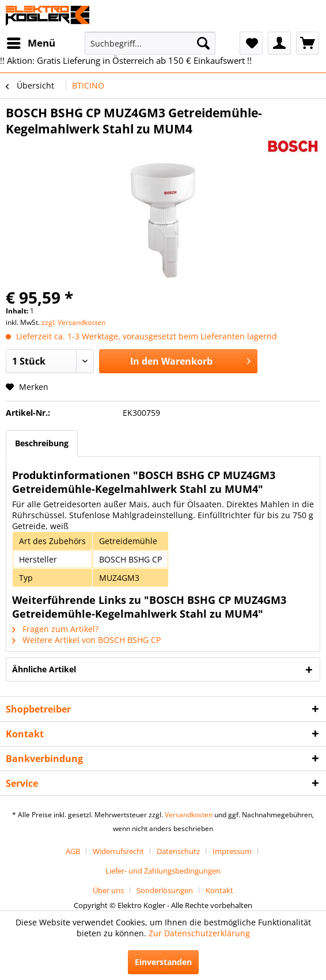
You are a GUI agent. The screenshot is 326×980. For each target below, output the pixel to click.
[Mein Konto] (279, 43)
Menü (31, 42)
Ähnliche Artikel (44, 669)
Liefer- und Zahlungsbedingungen (163, 871)
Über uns (108, 890)
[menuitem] (31, 43)
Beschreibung (42, 443)
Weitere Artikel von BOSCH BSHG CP (86, 640)
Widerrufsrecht (118, 851)
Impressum (232, 851)
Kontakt (219, 890)
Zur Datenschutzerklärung (199, 933)
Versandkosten (189, 815)
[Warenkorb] (308, 43)
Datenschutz (178, 851)
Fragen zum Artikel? (55, 629)
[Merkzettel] (251, 43)
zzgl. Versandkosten (73, 322)
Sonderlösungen (165, 890)
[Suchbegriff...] (150, 43)
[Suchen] (203, 43)
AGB (73, 851)
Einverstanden (163, 962)
